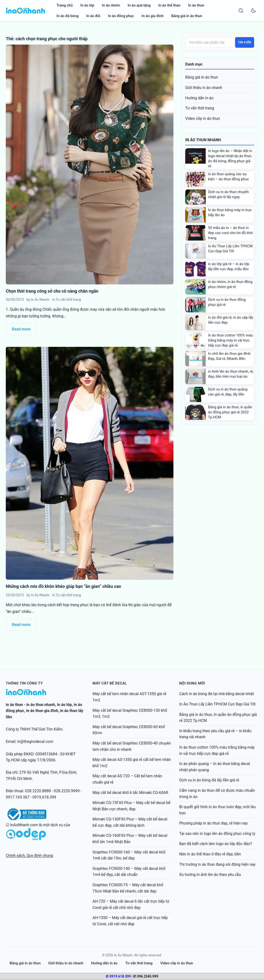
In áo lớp (87, 5)
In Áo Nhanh (40, 300)
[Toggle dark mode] (253, 11)
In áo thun (196, 5)
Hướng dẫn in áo (199, 98)
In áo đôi (93, 16)
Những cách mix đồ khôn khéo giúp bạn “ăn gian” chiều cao (63, 586)
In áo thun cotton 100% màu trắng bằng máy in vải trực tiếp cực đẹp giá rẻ (231, 340)
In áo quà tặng (139, 5)
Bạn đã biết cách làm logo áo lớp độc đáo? (216, 844)
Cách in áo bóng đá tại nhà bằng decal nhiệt (217, 694)
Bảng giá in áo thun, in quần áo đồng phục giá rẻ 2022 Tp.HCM (230, 412)
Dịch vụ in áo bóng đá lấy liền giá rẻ (209, 780)
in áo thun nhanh (41, 705)
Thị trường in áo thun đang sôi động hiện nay (217, 864)
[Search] (241, 11)
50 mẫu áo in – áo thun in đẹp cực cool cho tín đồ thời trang (231, 233)
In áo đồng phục (121, 16)
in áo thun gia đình (42, 711)
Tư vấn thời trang (68, 300)
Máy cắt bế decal (110, 683)
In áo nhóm (111, 5)
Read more (21, 329)
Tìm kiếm (245, 42)
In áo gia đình (153, 16)
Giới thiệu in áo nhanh (204, 88)
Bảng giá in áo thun (187, 16)
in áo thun (14, 705)
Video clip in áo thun (203, 118)
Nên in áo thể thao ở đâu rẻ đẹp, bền (210, 854)
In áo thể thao (169, 5)
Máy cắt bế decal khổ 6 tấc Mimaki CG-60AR (130, 793)
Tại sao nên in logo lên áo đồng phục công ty (217, 834)
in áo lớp (64, 705)
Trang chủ (65, 5)
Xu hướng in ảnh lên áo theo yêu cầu (210, 875)
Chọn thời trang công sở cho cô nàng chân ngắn (52, 291)
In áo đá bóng (68, 16)
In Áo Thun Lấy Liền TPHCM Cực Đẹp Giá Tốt (217, 704)
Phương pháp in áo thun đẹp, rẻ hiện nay (213, 823)
